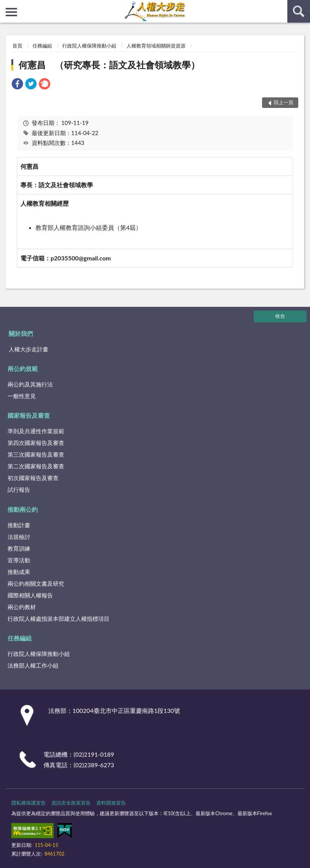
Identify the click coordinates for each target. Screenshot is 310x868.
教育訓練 (19, 548)
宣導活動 (19, 560)
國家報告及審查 (29, 415)
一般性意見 (22, 396)
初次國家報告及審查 (33, 478)
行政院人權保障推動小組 (89, 46)
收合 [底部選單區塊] (280, 316)
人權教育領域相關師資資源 (156, 46)
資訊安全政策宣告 (71, 803)
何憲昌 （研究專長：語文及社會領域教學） (109, 65)
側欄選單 (11, 12)
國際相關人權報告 (30, 595)
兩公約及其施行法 (30, 384)
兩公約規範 (23, 369)
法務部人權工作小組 (33, 665)
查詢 (299, 11)
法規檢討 (19, 537)
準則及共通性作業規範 (36, 431)
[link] (17, 85)
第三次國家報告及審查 (36, 454)
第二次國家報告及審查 (36, 466)
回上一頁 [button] (284, 102)
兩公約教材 (22, 607)
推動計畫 (19, 525)
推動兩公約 (23, 509)
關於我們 (21, 333)
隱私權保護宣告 (29, 803)
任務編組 (42, 46)
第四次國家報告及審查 (36, 443)
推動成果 (19, 572)
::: (6, 6)
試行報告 (19, 489)
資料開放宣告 (111, 803)
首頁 (17, 46)
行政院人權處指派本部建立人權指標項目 (59, 619)
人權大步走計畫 (29, 349)
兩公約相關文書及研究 (36, 583)
